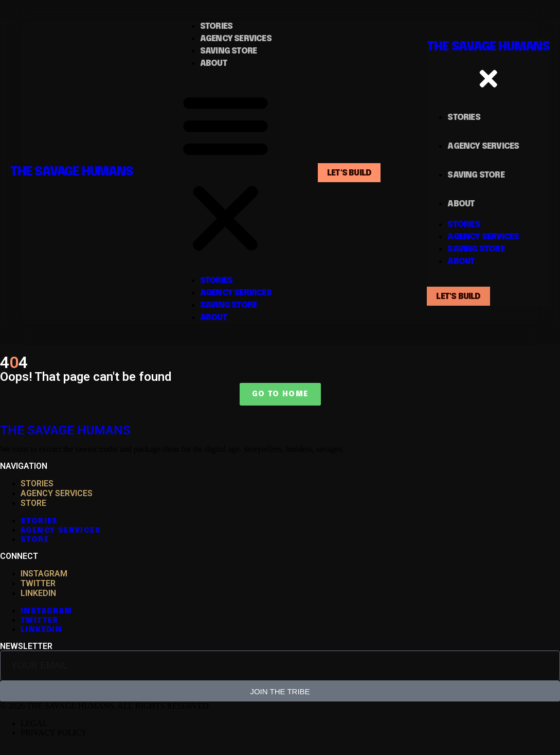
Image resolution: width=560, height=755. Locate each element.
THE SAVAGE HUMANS (72, 172)
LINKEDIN (38, 593)
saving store (228, 51)
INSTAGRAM (44, 574)
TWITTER (38, 583)
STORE (33, 503)
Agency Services (236, 39)
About (214, 64)
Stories (216, 27)
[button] (225, 172)
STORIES (37, 484)
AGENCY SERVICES (57, 493)
